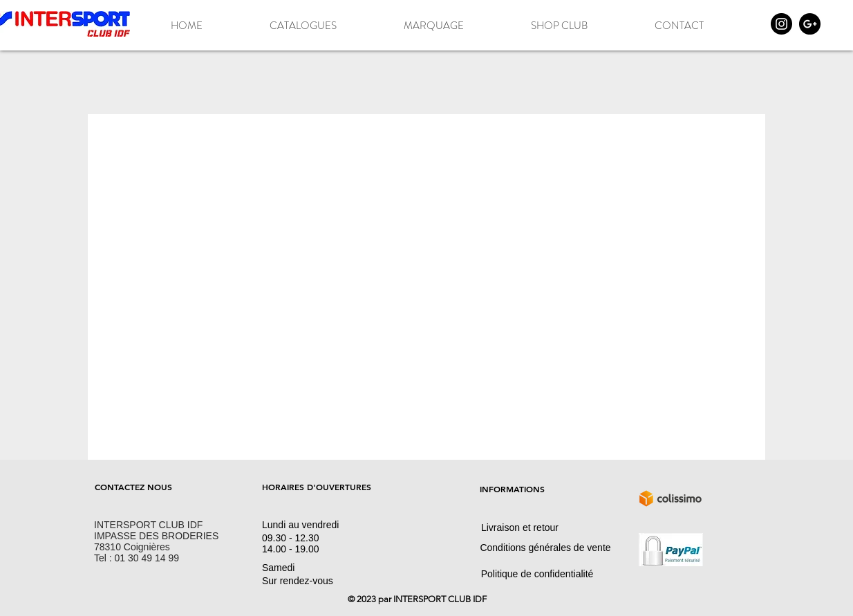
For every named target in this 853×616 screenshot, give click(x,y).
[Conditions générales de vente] (545, 548)
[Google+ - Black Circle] (810, 24)
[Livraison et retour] (520, 528)
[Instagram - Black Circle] (781, 24)
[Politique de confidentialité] (537, 574)
